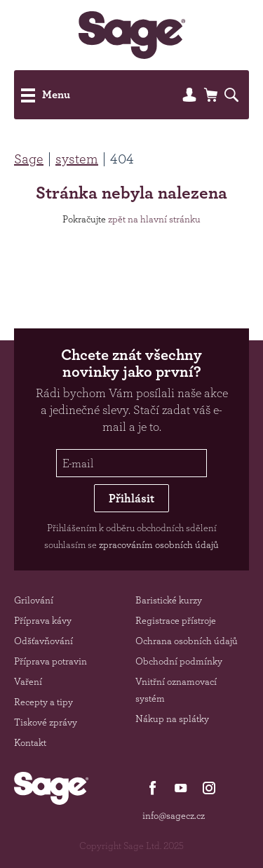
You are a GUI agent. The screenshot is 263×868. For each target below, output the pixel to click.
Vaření (28, 681)
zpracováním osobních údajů (159, 545)
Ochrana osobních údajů (187, 641)
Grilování (34, 600)
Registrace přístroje (176, 620)
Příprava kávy (43, 620)
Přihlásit (131, 498)
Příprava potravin (50, 661)
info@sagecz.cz (174, 815)
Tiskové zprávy (46, 722)
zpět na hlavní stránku (154, 219)
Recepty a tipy (43, 702)
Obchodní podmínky (179, 661)
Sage (29, 159)
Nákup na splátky (172, 719)
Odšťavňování (43, 641)
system (77, 159)
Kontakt (30, 742)
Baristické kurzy (169, 600)
